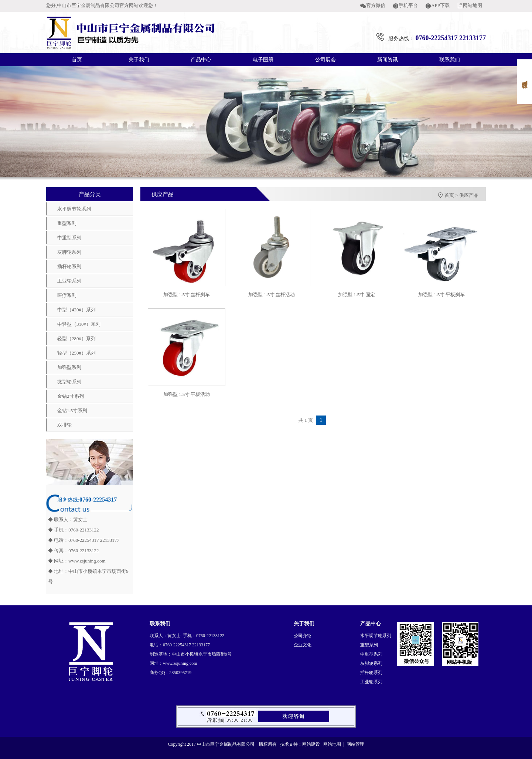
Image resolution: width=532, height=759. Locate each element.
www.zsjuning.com (87, 561)
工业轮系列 (69, 281)
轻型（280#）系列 (76, 339)
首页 (77, 60)
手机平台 (408, 5)
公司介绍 (303, 636)
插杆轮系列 (69, 266)
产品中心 (201, 60)
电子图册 (263, 60)
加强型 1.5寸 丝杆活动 (272, 295)
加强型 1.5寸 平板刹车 (442, 295)
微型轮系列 (69, 382)
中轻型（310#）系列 (79, 324)
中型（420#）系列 (76, 310)
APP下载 (440, 5)
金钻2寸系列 (71, 396)
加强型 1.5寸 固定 (357, 295)
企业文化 (303, 645)
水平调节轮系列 (74, 209)
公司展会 (325, 60)
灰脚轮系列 (69, 252)
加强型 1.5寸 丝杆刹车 (187, 295)
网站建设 (311, 744)
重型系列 (67, 223)
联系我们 (450, 60)
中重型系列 (69, 238)
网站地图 (473, 5)
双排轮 (64, 425)
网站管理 (355, 744)
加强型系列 (69, 367)
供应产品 (469, 195)
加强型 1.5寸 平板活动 (187, 394)
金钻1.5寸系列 (72, 411)
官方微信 (376, 5)
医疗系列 (67, 295)
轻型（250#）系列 (76, 353)
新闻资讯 (388, 60)
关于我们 (139, 60)
